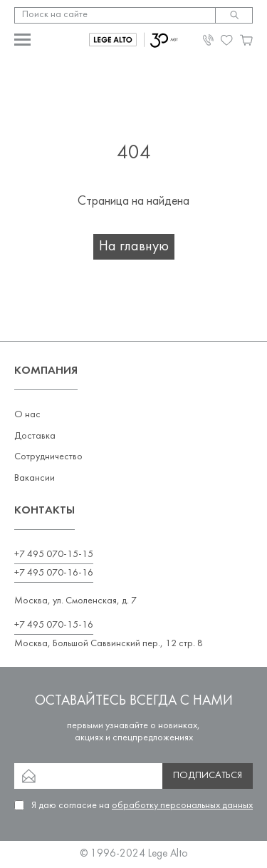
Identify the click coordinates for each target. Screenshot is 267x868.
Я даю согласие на (142, 806)
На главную (134, 247)
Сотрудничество (48, 457)
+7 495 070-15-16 (54, 625)
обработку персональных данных (182, 806)
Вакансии (35, 478)
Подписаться (208, 776)
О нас (27, 415)
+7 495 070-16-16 (54, 573)
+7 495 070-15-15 (54, 555)
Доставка (35, 436)
